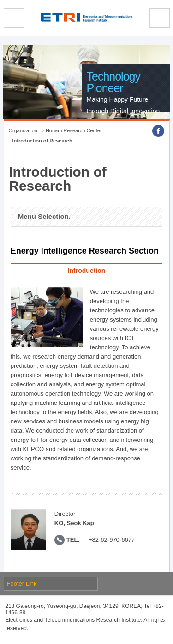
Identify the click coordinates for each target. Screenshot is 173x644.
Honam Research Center (74, 130)
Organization (23, 130)
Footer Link (22, 584)
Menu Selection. (44, 216)
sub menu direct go (0, 0)
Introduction (87, 271)
